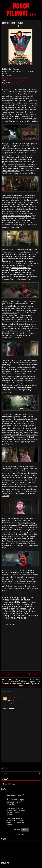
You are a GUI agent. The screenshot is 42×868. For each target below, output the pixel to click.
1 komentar (31, 26)
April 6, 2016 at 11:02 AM (25, 697)
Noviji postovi (8, 674)
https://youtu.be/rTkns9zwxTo (19, 80)
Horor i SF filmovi (9, 784)
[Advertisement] (20, 653)
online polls (21, 835)
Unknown (12, 697)
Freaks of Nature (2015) (12, 23)
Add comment (9, 709)
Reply (10, 703)
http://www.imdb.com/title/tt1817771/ (16, 78)
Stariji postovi (34, 674)
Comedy (22, 26)
